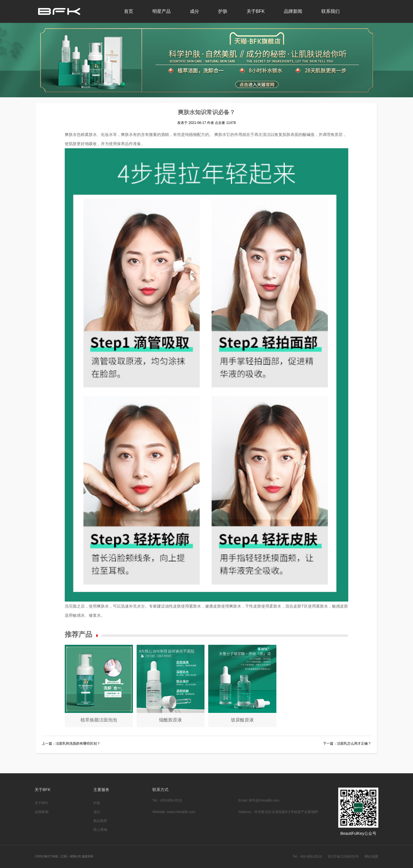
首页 (129, 11)
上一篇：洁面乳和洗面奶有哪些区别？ (71, 744)
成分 (194, 11)
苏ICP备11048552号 (343, 857)
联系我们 (331, 11)
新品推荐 (100, 821)
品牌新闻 (293, 11)
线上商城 (100, 830)
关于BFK (256, 11)
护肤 (223, 11)
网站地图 (371, 857)
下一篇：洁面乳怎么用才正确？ (347, 744)
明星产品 (162, 11)
